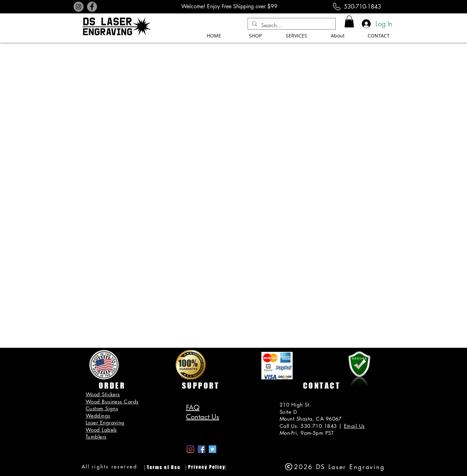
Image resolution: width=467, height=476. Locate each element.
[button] (349, 21)
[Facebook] (92, 7)
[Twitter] (213, 449)
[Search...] (291, 25)
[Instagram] (79, 7)
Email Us (354, 426)
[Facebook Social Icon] (202, 449)
